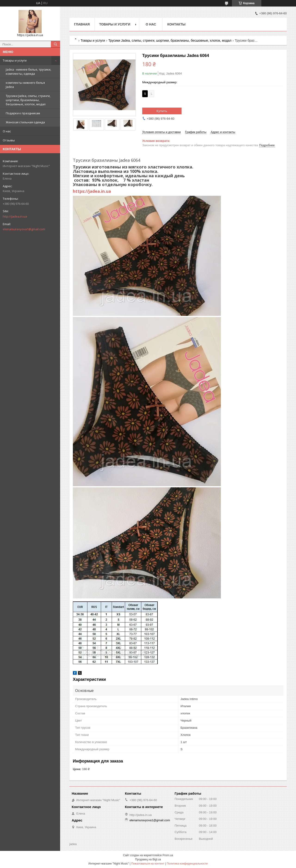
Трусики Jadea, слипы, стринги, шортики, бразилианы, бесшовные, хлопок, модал (28, 100)
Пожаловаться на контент (148, 864)
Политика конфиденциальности (187, 864)
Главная (82, 24)
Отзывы (9, 140)
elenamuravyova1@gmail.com (24, 229)
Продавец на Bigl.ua (148, 859)
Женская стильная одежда (25, 122)
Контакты (176, 24)
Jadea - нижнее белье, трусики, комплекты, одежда (28, 72)
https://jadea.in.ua (92, 191)
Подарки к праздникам (23, 113)
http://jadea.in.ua (15, 216)
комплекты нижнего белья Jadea (25, 85)
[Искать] (55, 44)
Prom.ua (168, 855)
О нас (7, 131)
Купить (162, 111)
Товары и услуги (15, 60)
